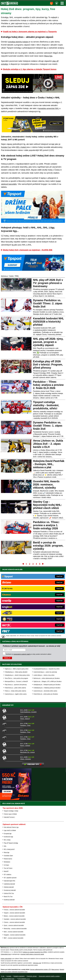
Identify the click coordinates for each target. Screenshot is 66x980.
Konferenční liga (8, 837)
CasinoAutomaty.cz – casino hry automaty (45, 672)
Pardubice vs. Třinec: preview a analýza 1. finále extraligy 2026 (46, 525)
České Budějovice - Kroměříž (28, 712)
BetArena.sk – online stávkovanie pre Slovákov (47, 678)
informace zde (37, 963)
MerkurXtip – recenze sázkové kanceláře (15, 929)
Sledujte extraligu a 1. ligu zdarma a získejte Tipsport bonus (30, 69)
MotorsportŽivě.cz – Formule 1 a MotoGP (16, 681)
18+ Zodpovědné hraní (8, 979)
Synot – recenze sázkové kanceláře (14, 925)
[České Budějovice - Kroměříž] (10, 711)
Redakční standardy (19, 976)
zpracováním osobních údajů (22, 654)
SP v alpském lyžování (10, 878)
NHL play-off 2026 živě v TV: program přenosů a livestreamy (48, 283)
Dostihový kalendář (9, 900)
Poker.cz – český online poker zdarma (15, 691)
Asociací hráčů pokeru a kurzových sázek (32, 954)
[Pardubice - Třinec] (10, 724)
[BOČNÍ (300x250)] (16, 799)
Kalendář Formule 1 (9, 817)
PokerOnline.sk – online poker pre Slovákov (46, 694)
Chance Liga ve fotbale (10, 814)
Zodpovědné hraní (6, 954)
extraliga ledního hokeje (18, 42)
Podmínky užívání (32, 976)
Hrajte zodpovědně (6, 959)
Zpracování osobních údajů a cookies (49, 976)
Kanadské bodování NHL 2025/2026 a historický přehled (48, 322)
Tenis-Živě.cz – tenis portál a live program (16, 678)
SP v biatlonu (8, 874)
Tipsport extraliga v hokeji (11, 811)
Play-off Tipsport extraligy (11, 843)
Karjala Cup (6, 147)
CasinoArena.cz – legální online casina (16, 694)
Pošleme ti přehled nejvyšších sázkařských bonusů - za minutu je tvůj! (32, 646)
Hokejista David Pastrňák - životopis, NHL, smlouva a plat (49, 464)
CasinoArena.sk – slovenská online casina (45, 691)
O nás (3, 976)
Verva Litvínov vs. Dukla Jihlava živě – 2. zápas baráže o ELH (48, 444)
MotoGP (6, 871)
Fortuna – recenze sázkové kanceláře (14, 910)
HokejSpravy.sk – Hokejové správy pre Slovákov (47, 685)
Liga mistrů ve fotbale (10, 830)
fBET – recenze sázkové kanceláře (14, 938)
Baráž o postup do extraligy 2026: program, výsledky (48, 546)
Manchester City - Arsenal (27, 752)
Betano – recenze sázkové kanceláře (14, 916)
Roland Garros (8, 859)
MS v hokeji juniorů (9, 849)
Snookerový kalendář (10, 890)
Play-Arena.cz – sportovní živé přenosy (16, 685)
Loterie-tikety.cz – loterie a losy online (44, 675)
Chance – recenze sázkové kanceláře (14, 922)
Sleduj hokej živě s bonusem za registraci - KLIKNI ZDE (28, 250)
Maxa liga (48, 56)
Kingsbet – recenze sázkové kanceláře (15, 935)
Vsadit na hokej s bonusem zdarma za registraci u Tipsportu (30, 32)
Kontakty (9, 976)
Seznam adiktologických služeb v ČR (40, 970)
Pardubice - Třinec (25, 725)
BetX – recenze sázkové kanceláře (14, 932)
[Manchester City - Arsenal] (10, 751)
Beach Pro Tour (8, 897)
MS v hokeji (21, 147)
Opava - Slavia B (25, 719)
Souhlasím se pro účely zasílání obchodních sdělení (29, 654)
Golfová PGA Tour (9, 893)
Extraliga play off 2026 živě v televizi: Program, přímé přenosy (48, 364)
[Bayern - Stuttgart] (10, 744)
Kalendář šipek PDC (10, 881)
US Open (6, 865)
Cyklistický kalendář (9, 884)
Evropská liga (8, 834)
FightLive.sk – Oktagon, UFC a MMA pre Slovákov (47, 681)
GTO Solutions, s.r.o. (24, 979)
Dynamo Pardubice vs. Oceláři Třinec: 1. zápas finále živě (48, 426)
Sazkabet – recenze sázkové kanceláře (15, 919)
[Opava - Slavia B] (10, 718)
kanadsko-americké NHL (48, 108)
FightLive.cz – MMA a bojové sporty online (17, 669)
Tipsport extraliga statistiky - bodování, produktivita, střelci (46, 405)
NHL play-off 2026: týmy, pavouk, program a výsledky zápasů (48, 342)
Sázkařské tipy (8, 705)
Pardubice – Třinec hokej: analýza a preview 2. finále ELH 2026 (48, 385)
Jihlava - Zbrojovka (26, 759)
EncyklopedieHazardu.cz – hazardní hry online (46, 669)
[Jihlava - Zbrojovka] (10, 758)
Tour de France (8, 868)
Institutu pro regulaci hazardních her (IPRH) (35, 952)
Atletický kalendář (9, 887)
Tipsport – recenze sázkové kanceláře (14, 913)
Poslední (43, 564)
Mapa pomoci (55, 970)
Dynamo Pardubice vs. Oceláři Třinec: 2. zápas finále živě (48, 303)
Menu (62, 3)
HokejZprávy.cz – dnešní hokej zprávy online (17, 675)
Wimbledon (7, 862)
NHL (5, 846)
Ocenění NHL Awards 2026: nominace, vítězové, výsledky (46, 484)
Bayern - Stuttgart (25, 746)
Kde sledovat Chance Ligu (11, 827)
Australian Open (8, 856)
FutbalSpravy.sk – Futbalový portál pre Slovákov (47, 688)
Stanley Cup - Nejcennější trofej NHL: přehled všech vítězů (47, 505)
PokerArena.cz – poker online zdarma (15, 688)
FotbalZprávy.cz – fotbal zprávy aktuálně (16, 672)
